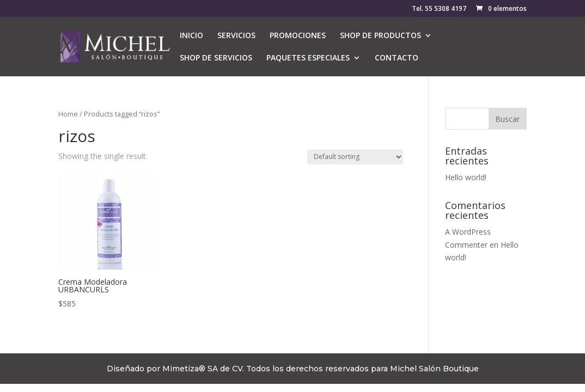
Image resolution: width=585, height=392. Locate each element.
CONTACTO (397, 58)
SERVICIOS (236, 36)
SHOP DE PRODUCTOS (380, 36)
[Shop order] (355, 157)
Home (68, 114)
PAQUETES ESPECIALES (308, 58)
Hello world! (466, 177)
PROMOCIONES (298, 36)
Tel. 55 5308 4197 (439, 9)
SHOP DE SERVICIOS (216, 58)
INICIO (191, 36)
